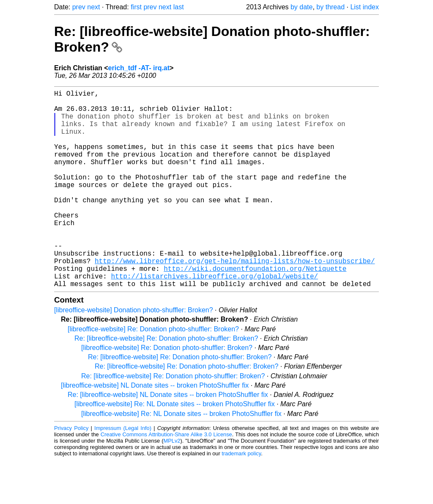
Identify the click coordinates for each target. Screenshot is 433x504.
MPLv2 (172, 485)
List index (364, 7)
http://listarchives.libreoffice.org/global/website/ (214, 318)
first (136, 7)
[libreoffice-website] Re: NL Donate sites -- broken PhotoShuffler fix (175, 448)
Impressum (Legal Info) (123, 472)
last (179, 7)
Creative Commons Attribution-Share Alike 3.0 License (166, 478)
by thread (330, 7)
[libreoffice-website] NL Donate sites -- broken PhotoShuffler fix (155, 429)
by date (301, 7)
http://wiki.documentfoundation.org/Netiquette (255, 309)
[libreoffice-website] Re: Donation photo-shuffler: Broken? (153, 373)
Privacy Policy (71, 472)
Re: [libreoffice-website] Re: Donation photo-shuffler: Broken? (166, 382)
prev (79, 7)
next (93, 7)
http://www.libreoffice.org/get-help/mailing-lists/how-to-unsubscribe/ (235, 300)
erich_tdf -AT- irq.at (139, 68)
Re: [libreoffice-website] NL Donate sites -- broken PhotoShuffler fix (168, 439)
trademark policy (241, 497)
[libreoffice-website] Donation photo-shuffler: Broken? (134, 354)
